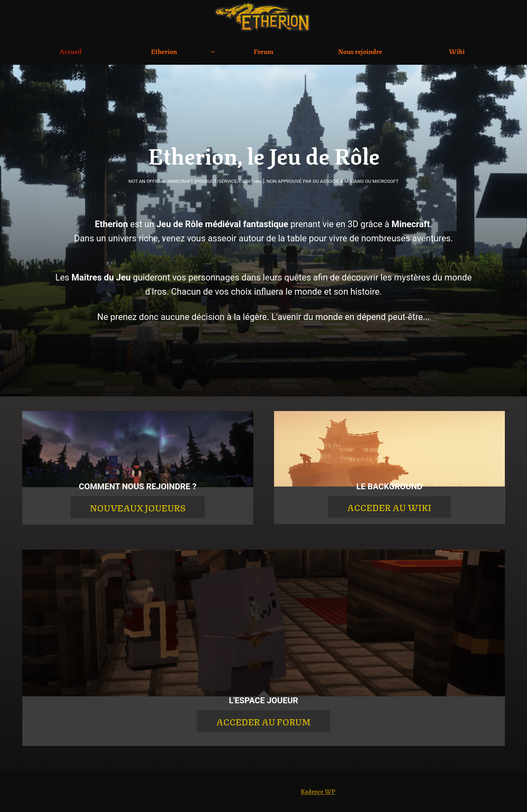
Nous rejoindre (360, 51)
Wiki (457, 51)
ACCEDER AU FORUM (263, 721)
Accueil (70, 51)
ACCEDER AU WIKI (389, 507)
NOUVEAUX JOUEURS (138, 507)
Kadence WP (318, 791)
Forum (263, 51)
